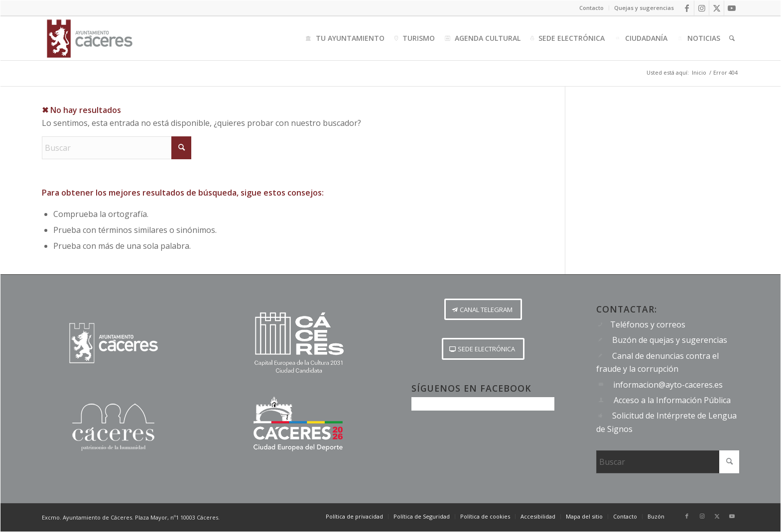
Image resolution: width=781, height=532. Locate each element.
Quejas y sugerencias (644, 8)
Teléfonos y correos (648, 324)
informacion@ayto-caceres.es (668, 385)
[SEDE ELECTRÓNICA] (483, 349)
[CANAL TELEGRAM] (483, 310)
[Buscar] (732, 38)
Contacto (591, 8)
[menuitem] (592, 8)
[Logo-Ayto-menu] (90, 38)
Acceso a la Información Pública (672, 400)
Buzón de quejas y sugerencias (670, 340)
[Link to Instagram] (702, 8)
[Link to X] (716, 8)
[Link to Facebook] (687, 8)
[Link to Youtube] (732, 8)
